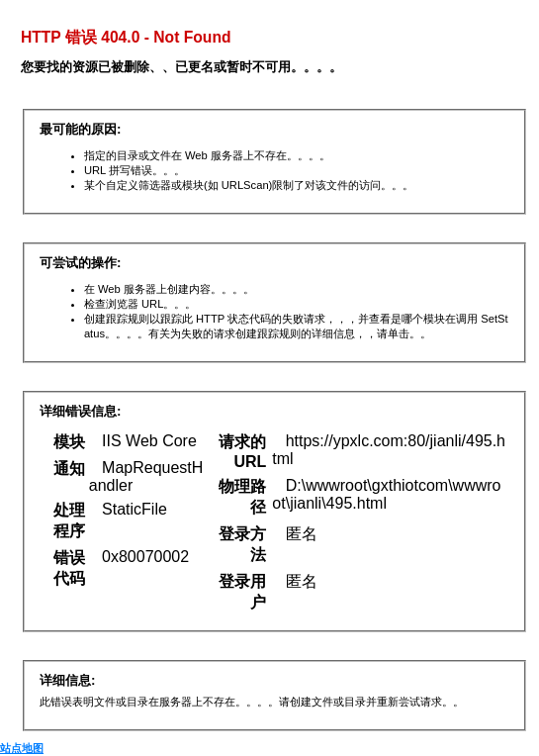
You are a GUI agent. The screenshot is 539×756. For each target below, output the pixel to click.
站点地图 (22, 748)
